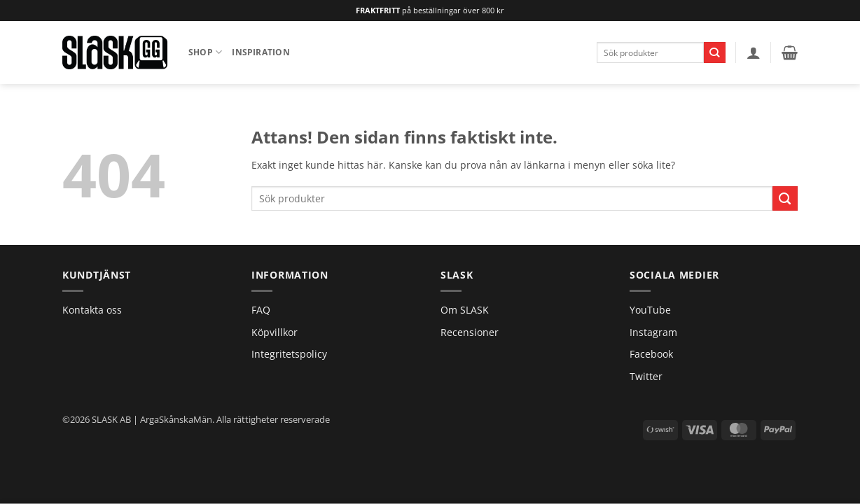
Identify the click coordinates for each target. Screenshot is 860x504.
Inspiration (261, 52)
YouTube (650, 310)
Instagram (653, 332)
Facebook (651, 354)
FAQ (261, 310)
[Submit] (715, 52)
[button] (754, 52)
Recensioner (470, 332)
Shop (205, 52)
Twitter (646, 376)
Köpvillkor (275, 332)
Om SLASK (465, 310)
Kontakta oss (92, 310)
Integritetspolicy (289, 354)
